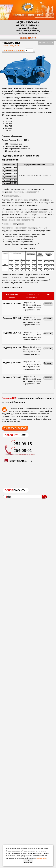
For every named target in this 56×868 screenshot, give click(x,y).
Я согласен (28, 861)
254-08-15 (23, 444)
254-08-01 (23, 450)
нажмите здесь (41, 858)
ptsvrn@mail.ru (28, 28)
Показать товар (46, 43)
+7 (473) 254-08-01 (27, 22)
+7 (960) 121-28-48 (27, 25)
